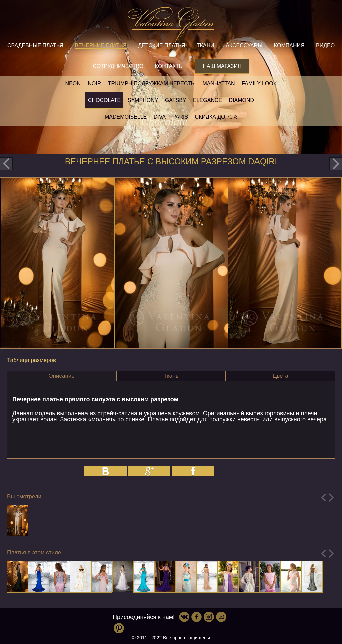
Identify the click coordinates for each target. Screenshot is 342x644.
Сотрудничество (118, 66)
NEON (73, 83)
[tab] (62, 376)
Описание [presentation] (62, 376)
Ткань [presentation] (171, 376)
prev (6, 164)
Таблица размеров (32, 360)
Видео (325, 46)
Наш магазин (222, 66)
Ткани (206, 46)
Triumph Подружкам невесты (152, 83)
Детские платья (161, 46)
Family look (259, 83)
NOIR (94, 83)
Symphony (143, 100)
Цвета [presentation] (280, 376)
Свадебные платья (35, 46)
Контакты (169, 66)
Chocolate (104, 100)
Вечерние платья (101, 46)
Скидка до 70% (216, 117)
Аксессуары (244, 46)
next (336, 164)
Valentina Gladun (171, 25)
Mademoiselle (126, 117)
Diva (160, 117)
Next (331, 497)
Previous (323, 497)
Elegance (208, 100)
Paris (180, 117)
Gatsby (176, 100)
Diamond (242, 100)
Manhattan (219, 83)
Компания (289, 46)
